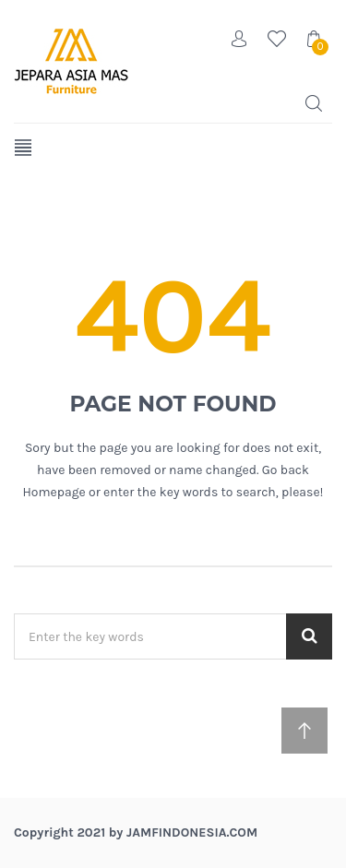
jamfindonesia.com (192, 832)
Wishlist (277, 39)
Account (240, 39)
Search (314, 103)
